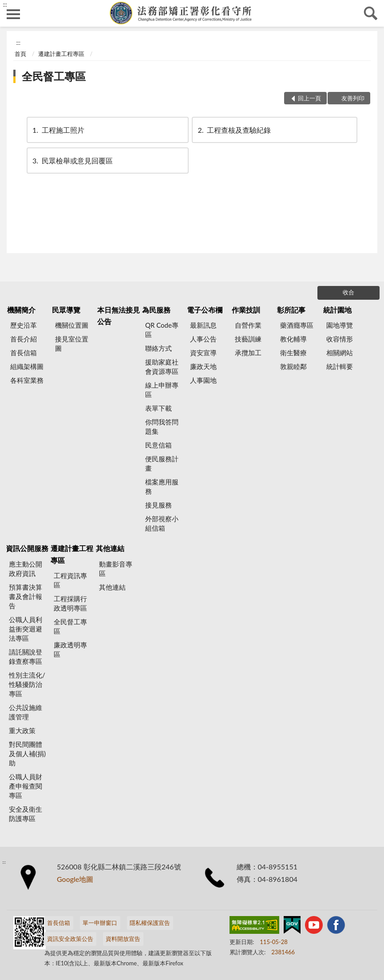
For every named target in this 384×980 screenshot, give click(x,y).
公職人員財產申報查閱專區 (26, 786)
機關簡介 (21, 310)
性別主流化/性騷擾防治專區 (27, 684)
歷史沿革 (24, 325)
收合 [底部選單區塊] (348, 292)
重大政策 (22, 730)
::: (5, 4)
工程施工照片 (58, 130)
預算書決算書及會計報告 (26, 596)
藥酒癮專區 (297, 325)
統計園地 (337, 310)
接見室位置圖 (72, 343)
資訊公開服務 (27, 548)
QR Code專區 (162, 330)
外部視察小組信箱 (162, 523)
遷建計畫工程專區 (61, 54)
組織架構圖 (27, 366)
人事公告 (203, 339)
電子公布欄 (205, 310)
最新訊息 (203, 325)
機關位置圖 (72, 325)
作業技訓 (246, 310)
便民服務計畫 (162, 463)
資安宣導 (203, 353)
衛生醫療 (293, 353)
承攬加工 (248, 353)
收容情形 (340, 339)
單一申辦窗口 (100, 923)
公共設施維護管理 (26, 712)
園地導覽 (340, 325)
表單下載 (158, 408)
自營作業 (248, 325)
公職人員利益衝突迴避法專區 (26, 629)
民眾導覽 (66, 310)
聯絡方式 (158, 348)
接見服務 (158, 505)
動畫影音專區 (116, 569)
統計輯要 (340, 366)
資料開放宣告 (123, 939)
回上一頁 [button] (309, 98)
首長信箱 (24, 353)
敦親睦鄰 (293, 366)
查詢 (371, 13)
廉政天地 (203, 366)
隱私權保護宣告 (150, 923)
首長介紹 (24, 339)
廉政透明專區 (70, 649)
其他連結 (110, 548)
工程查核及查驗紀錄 (234, 130)
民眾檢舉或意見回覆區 (72, 161)
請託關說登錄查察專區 (26, 657)
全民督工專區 (54, 76)
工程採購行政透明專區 (70, 603)
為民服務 (156, 310)
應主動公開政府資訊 (26, 569)
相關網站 (340, 353)
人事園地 (203, 380)
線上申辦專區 (162, 390)
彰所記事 (291, 310)
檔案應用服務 (162, 486)
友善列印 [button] (353, 98)
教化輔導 (293, 339)
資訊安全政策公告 (70, 939)
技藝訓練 (248, 339)
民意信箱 (158, 445)
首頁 (20, 54)
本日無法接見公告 (119, 315)
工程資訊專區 (70, 580)
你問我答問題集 (162, 427)
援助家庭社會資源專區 (162, 367)
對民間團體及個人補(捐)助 (27, 754)
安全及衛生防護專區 (26, 814)
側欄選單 (13, 14)
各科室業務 (27, 380)
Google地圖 (75, 879)
